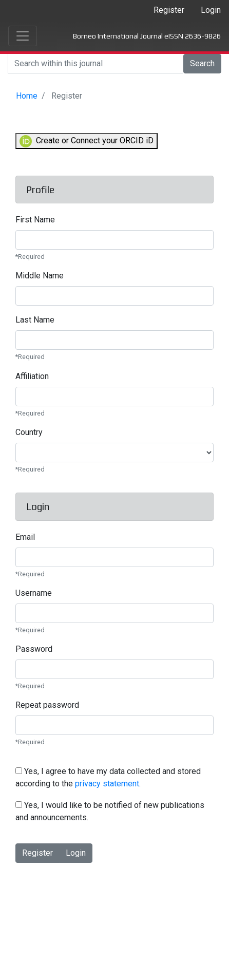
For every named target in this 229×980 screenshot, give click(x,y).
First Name (35, 220)
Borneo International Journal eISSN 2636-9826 (147, 36)
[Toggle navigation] (23, 36)
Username (34, 593)
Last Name (35, 320)
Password (34, 649)
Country (29, 432)
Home (27, 96)
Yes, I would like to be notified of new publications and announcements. (110, 811)
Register (169, 10)
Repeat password (47, 705)
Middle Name (40, 276)
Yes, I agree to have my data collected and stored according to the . (108, 777)
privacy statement (107, 784)
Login (211, 10)
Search (202, 63)
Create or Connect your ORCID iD (87, 141)
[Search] (96, 64)
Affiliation (32, 376)
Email (25, 537)
